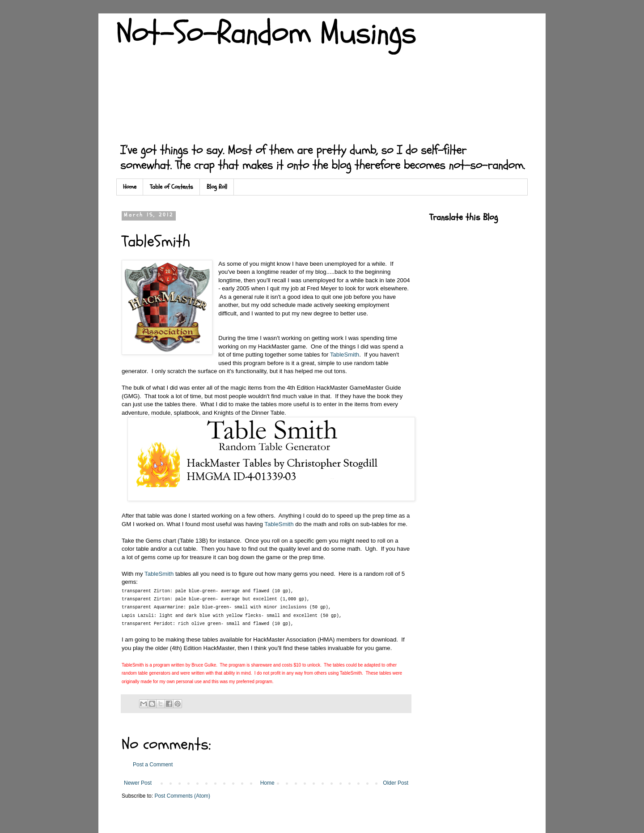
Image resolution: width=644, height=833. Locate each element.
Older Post (396, 783)
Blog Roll (217, 187)
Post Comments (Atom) (182, 796)
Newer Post (138, 783)
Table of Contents (172, 187)
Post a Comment (153, 765)
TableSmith (345, 355)
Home (130, 187)
